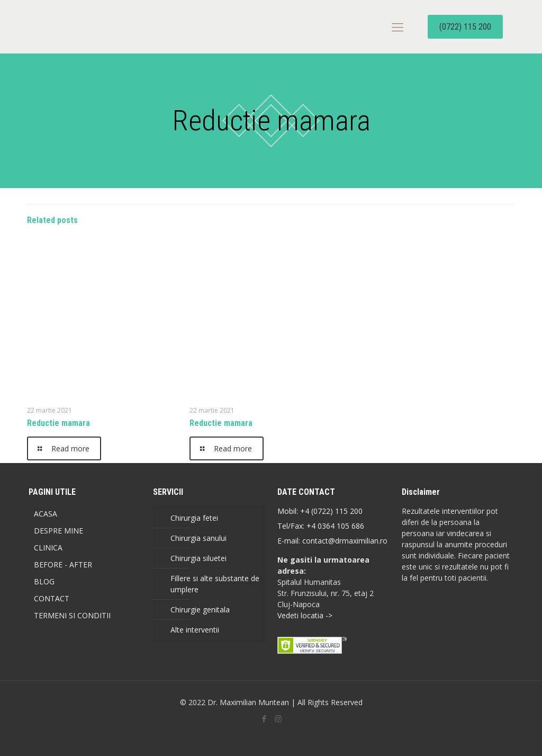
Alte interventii (195, 630)
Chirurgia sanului (198, 538)
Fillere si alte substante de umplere (215, 584)
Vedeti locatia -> (305, 615)
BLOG (44, 581)
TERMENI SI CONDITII (72, 615)
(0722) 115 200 (465, 27)
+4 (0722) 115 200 (331, 511)
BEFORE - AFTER (63, 564)
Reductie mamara (58, 423)
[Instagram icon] (278, 718)
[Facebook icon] (264, 718)
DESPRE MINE (58, 531)
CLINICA (48, 548)
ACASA (46, 514)
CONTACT (52, 598)
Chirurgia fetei (194, 518)
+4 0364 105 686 (334, 526)
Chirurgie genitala (200, 610)
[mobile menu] (398, 26)
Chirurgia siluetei (198, 558)
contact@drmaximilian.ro (345, 541)
